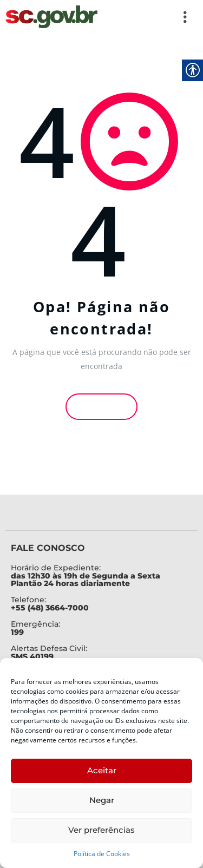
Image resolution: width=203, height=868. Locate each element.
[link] (51, 17)
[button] (149, 17)
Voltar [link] (102, 406)
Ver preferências (101, 830)
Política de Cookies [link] (102, 854)
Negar (102, 800)
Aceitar (102, 770)
